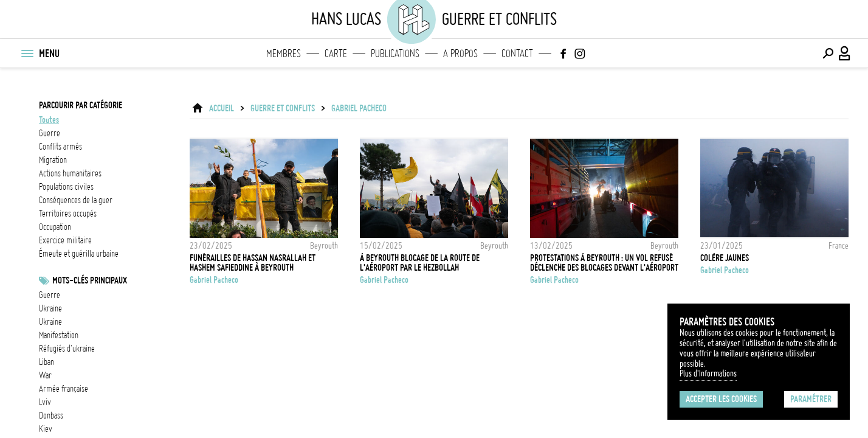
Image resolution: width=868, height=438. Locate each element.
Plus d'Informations (708, 374)
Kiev (46, 429)
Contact (517, 54)
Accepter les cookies (721, 399)
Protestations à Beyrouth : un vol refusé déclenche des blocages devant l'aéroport (604, 263)
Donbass (51, 415)
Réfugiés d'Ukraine (67, 349)
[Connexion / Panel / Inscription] (845, 54)
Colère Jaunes (725, 258)
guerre (50, 133)
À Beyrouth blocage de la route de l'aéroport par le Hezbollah (420, 263)
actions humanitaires (70, 173)
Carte (336, 54)
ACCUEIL (222, 108)
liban (46, 362)
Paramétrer (811, 399)
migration (53, 160)
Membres (284, 54)
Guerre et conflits (283, 108)
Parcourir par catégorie (81, 105)
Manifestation (59, 335)
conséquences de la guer (76, 200)
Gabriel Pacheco (359, 108)
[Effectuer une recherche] (828, 54)
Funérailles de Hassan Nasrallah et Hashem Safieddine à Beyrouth (253, 263)
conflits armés (60, 147)
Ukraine (50, 308)
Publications (395, 54)
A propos (460, 54)
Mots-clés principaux (90, 280)
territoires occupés (68, 214)
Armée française (64, 389)
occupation (55, 227)
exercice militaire (65, 240)
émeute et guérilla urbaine (79, 254)
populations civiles (66, 187)
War (45, 375)
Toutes (49, 120)
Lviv (45, 402)
